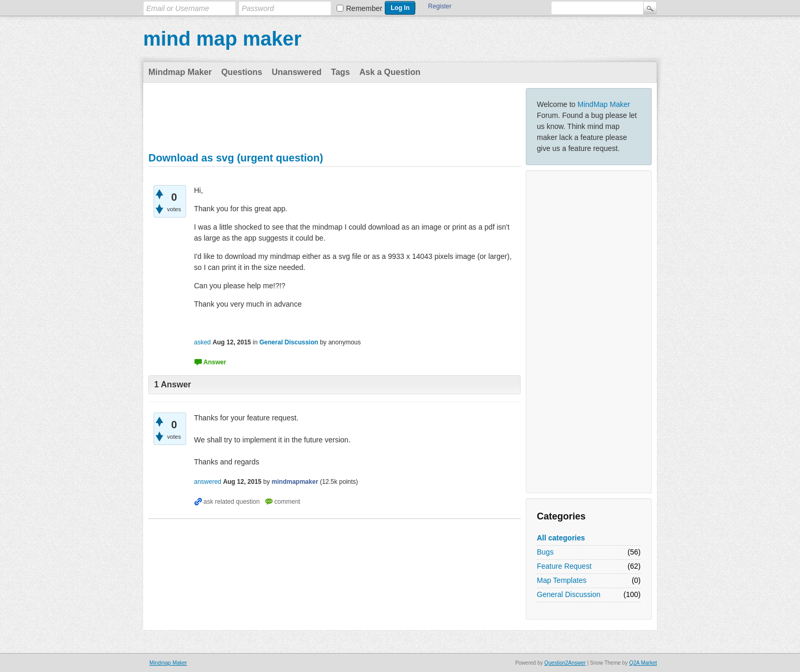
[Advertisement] (589, 332)
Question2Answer (565, 663)
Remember (364, 8)
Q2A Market (643, 663)
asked (202, 342)
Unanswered (296, 72)
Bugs (545, 552)
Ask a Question (390, 72)
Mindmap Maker (180, 72)
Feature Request (564, 566)
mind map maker (222, 39)
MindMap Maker (604, 104)
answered (208, 482)
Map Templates (562, 580)
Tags (340, 72)
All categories (561, 538)
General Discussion (569, 594)
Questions (242, 72)
